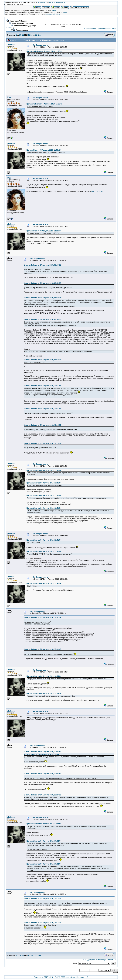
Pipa (9, 97)
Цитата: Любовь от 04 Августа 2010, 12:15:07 (42, 425)
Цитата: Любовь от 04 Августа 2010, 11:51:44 (42, 386)
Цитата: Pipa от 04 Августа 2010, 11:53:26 (44, 150)
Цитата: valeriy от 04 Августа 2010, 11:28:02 (44, 51)
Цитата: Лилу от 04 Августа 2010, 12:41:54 (44, 470)
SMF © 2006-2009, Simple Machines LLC (71, 977)
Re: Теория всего (40, 45)
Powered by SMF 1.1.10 (44, 977)
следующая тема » (108, 960)
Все (40, 35)
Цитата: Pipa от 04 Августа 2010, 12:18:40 (44, 231)
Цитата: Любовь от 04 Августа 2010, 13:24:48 (42, 752)
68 (36, 35)
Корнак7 (10, 28)
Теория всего (22, 30)
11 (23, 35)
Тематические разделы (22, 23)
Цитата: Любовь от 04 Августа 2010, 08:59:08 (42, 265)
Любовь (11, 45)
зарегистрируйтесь (57, 2)
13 (29, 35)
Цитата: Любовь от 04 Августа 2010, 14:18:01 (42, 898)
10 (20, 35)
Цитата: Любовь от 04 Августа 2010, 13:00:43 (42, 649)
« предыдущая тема (92, 28)
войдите (42, 2)
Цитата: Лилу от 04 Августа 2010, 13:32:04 (44, 824)
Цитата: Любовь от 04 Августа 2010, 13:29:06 (42, 795)
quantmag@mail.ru (53, 14)
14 (32, 35)
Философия (19, 26)
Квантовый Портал (19, 21)
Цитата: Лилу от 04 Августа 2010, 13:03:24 (44, 676)
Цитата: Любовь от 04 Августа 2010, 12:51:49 (42, 617)
